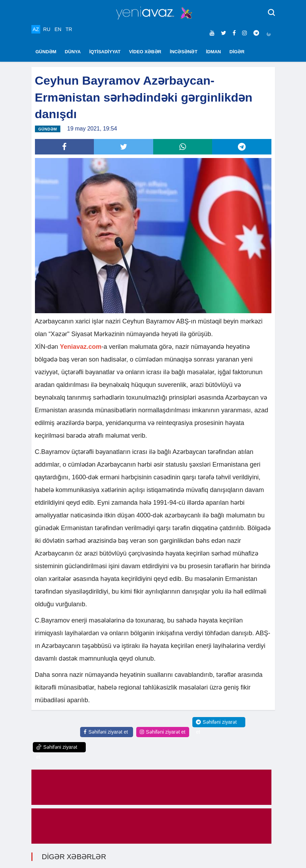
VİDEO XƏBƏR (145, 52)
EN (58, 29)
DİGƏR (237, 52)
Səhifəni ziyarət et (106, 732)
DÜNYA (73, 52)
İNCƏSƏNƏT (184, 52)
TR (69, 29)
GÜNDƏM (46, 52)
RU (47, 29)
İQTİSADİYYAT (105, 52)
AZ (36, 29)
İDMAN (213, 52)
